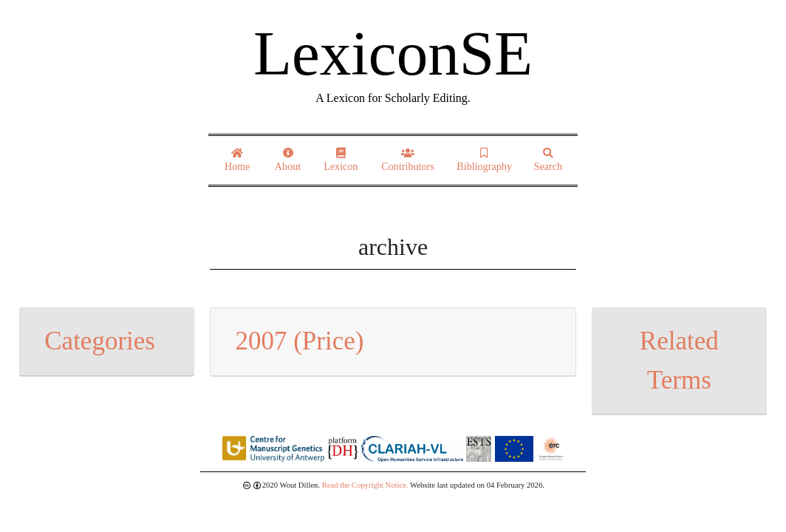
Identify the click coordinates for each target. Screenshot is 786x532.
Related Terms (679, 361)
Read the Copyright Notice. (365, 485)
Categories (100, 341)
